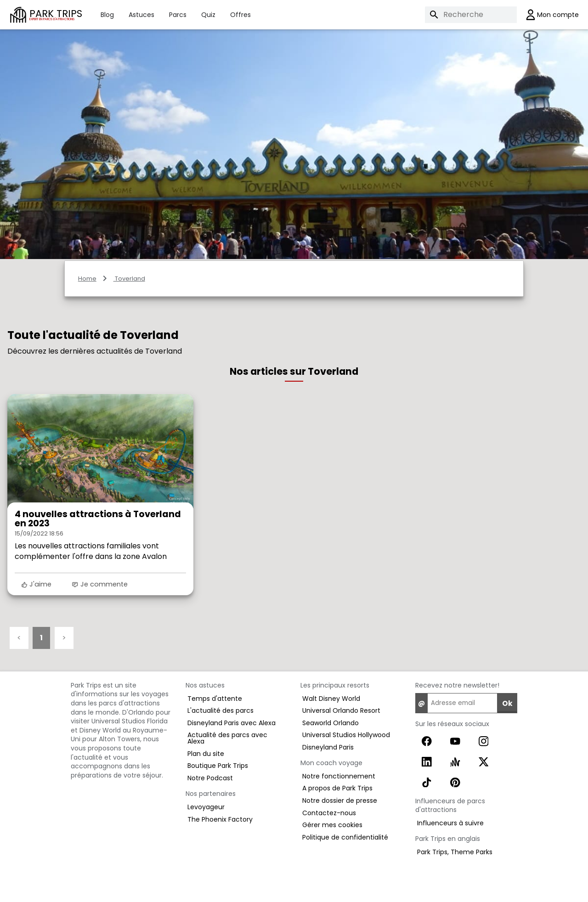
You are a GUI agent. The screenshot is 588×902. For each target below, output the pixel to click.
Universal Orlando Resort (341, 710)
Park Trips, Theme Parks (455, 852)
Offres (240, 15)
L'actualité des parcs (220, 710)
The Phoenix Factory (220, 819)
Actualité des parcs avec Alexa (227, 738)
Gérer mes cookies (332, 825)
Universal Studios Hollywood (346, 735)
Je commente (99, 584)
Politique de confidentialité (345, 837)
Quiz (208, 15)
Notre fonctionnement (339, 776)
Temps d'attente (215, 699)
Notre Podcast (210, 778)
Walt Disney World (331, 699)
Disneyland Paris (328, 747)
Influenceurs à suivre (450, 823)
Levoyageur (206, 807)
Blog (107, 15)
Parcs (178, 15)
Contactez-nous (329, 813)
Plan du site (206, 754)
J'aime (36, 584)
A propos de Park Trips (337, 788)
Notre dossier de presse (340, 801)
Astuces (141, 15)
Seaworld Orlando (331, 723)
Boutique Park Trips (218, 766)
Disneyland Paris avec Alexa (232, 723)
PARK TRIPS (56, 14)
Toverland (129, 279)
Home (87, 279)
